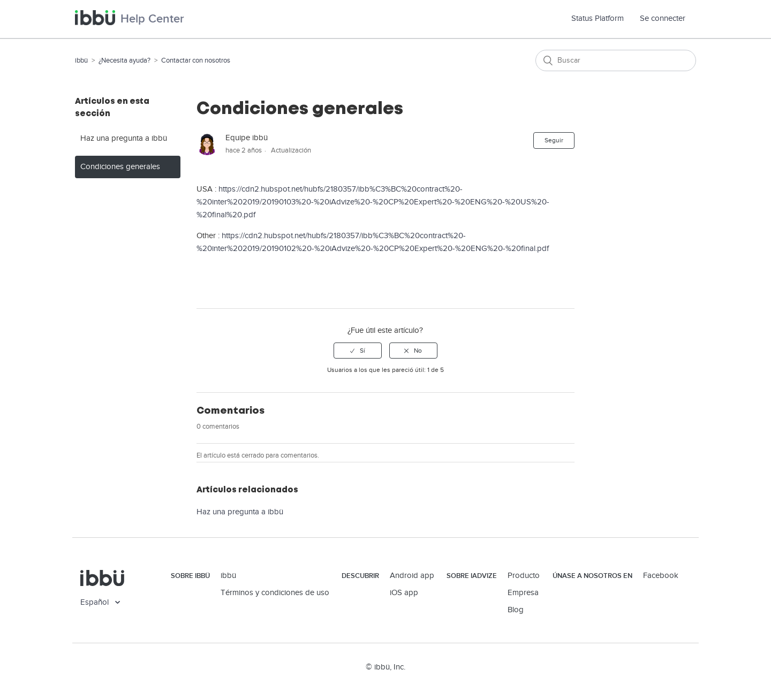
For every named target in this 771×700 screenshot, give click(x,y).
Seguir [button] (554, 140)
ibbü (81, 60)
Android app (412, 576)
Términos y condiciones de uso (275, 593)
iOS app (404, 593)
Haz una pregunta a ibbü (124, 138)
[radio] (358, 351)
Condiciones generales (120, 167)
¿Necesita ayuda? (124, 60)
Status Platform (602, 18)
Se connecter (663, 18)
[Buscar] (616, 60)
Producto (524, 576)
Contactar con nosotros (196, 60)
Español (96, 602)
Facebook (661, 576)
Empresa (523, 593)
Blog (516, 610)
